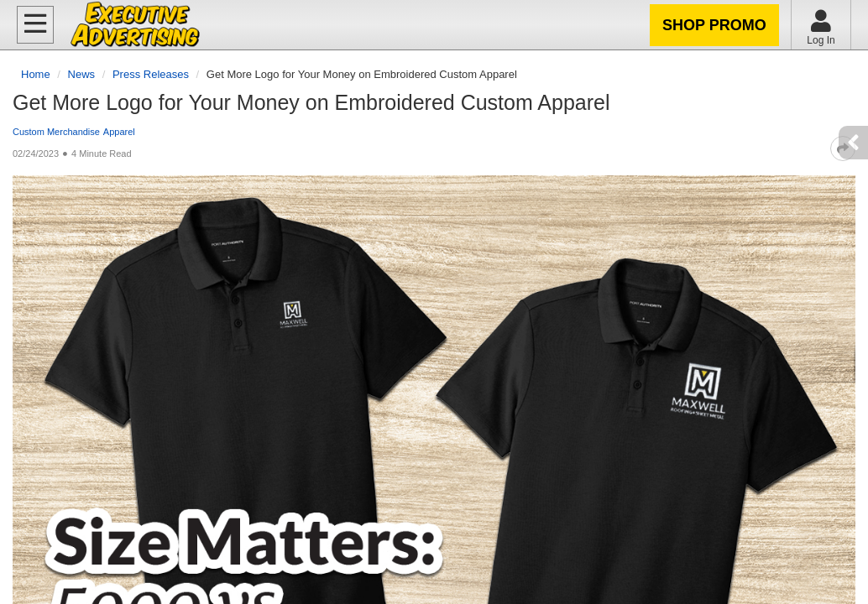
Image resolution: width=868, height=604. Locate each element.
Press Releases (151, 74)
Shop (714, 25)
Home (36, 74)
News (82, 74)
